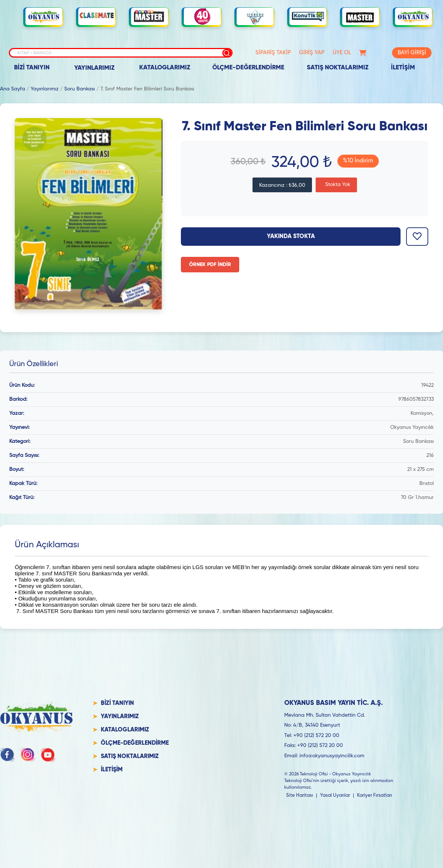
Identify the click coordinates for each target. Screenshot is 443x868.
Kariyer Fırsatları (375, 795)
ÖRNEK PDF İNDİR (210, 265)
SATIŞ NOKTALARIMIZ (338, 68)
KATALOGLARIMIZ (165, 68)
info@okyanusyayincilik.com (332, 756)
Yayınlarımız (45, 89)
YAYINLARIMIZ (94, 68)
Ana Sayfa (13, 89)
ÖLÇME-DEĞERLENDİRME (248, 68)
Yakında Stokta (291, 237)
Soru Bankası (80, 89)
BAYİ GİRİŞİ (412, 53)
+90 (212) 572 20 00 (316, 736)
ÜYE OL (342, 53)
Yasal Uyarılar (335, 795)
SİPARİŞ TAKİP (273, 53)
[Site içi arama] (121, 53)
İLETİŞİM (403, 68)
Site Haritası (300, 795)
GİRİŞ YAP (312, 53)
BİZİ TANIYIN (32, 68)
